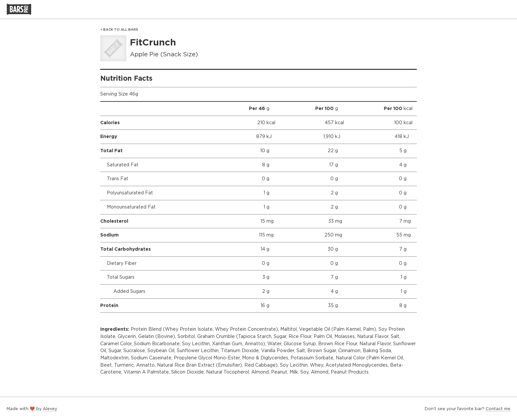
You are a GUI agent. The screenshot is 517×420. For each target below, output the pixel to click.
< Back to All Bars (119, 29)
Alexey (50, 409)
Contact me (498, 409)
